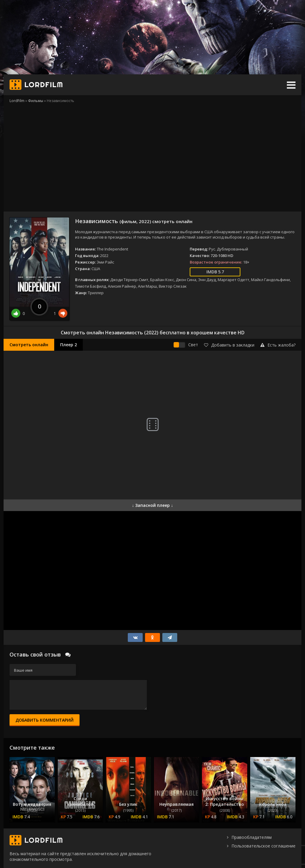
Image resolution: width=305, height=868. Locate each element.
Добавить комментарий (45, 720)
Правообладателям (252, 837)
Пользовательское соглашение (263, 846)
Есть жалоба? (278, 345)
